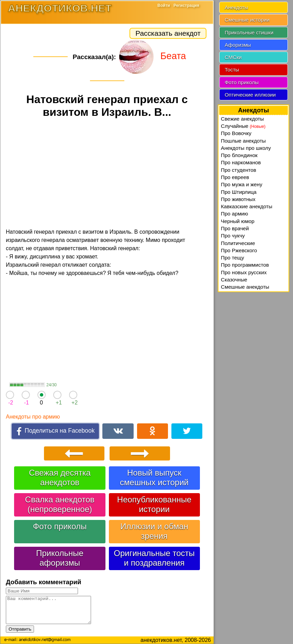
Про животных (238, 199)
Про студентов (239, 170)
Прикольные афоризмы (60, 558)
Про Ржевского (239, 250)
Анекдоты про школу (246, 148)
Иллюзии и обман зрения (154, 531)
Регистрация (186, 5)
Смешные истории (247, 20)
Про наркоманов (241, 162)
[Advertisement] (107, 174)
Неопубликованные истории (154, 504)
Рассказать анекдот (168, 33)
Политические (238, 243)
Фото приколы (60, 526)
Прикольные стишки (249, 32)
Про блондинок (239, 155)
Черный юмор (238, 221)
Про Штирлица (239, 192)
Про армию (234, 214)
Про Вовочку (236, 133)
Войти (164, 5)
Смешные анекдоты (245, 287)
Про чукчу (233, 236)
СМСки (233, 57)
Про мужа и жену (242, 184)
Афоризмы (238, 45)
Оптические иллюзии (250, 95)
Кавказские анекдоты (247, 206)
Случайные (243, 126)
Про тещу (233, 258)
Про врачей (235, 228)
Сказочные (234, 280)
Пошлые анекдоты (243, 141)
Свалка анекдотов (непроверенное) (60, 504)
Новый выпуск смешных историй (154, 478)
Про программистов (245, 265)
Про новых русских (244, 272)
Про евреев (235, 177)
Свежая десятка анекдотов (60, 478)
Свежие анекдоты (242, 119)
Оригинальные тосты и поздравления (154, 558)
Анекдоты (236, 7)
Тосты (232, 70)
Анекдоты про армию (33, 417)
